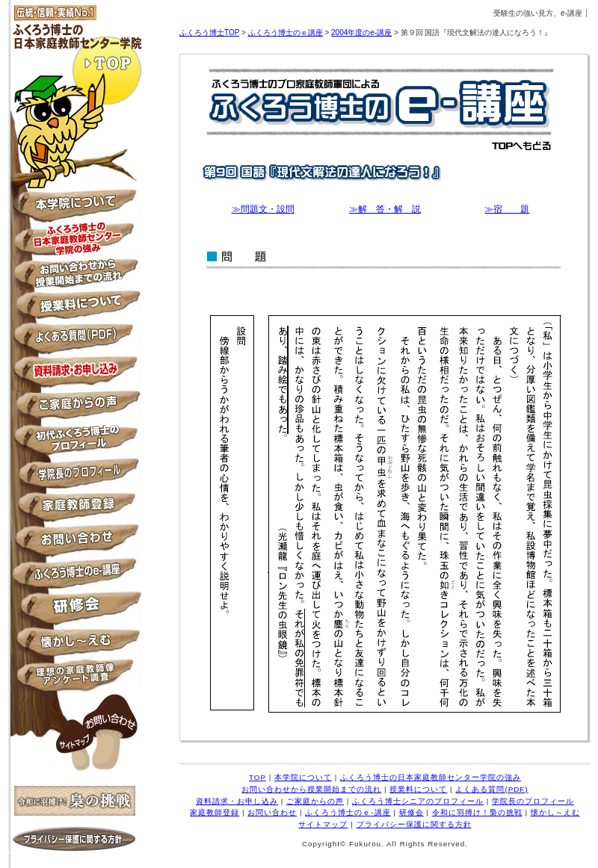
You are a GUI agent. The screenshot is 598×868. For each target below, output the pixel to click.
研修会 (411, 812)
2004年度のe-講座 (361, 32)
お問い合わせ (75, 542)
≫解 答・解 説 (385, 209)
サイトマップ (75, 741)
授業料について (75, 307)
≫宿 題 (507, 209)
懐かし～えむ (75, 643)
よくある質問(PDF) (491, 789)
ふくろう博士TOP (209, 32)
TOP (75, 62)
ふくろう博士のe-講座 (75, 576)
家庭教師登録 (75, 508)
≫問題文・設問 (263, 209)
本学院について (75, 206)
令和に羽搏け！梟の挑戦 (477, 812)
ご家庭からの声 (75, 407)
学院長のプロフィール (75, 475)
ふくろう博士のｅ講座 (286, 32)
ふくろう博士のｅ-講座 (348, 812)
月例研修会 (75, 609)
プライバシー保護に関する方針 (75, 846)
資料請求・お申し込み (75, 374)
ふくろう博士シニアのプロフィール (75, 441)
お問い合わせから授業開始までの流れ (75, 273)
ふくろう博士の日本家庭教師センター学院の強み (75, 239)
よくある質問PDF (75, 340)
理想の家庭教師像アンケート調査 (75, 676)
